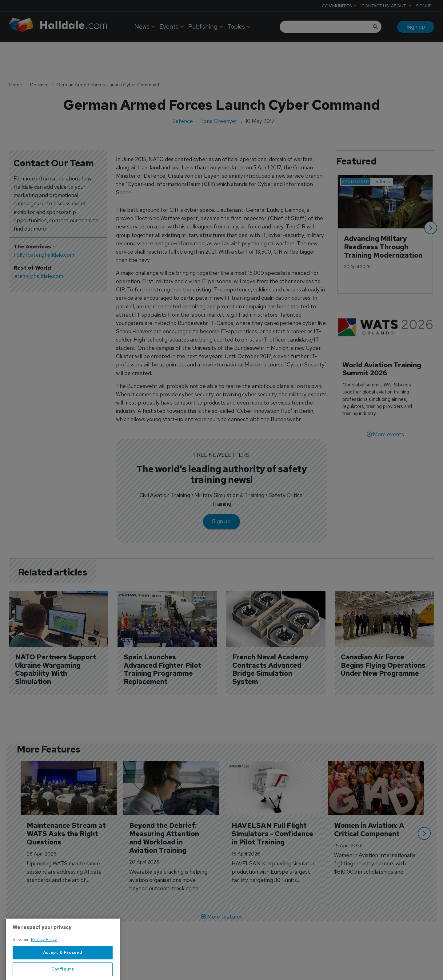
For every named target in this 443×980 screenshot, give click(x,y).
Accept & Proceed (63, 972)
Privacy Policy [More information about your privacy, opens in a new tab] (44, 960)
